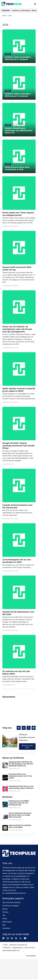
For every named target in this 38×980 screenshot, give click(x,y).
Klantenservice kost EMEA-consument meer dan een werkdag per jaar (19, 803)
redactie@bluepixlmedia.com (16, 893)
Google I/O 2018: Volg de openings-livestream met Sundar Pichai (18, 446)
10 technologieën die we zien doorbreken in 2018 (17, 561)
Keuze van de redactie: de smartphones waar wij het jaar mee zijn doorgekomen (17, 329)
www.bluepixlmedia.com (11, 950)
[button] (35, 4)
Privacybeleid (31, 956)
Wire (4, 925)
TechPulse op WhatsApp (21, 11)
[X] (29, 728)
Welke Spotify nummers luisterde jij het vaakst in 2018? (19, 390)
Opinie (5, 919)
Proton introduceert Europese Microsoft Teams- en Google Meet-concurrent (20, 815)
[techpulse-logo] (12, 4)
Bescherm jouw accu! (27, 746)
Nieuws (5, 909)
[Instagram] (24, 728)
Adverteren (6, 928)
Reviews (5, 912)
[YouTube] (34, 728)
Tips (4, 915)
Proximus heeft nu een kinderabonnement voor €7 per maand (20, 776)
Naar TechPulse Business (11, 902)
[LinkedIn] (12, 938)
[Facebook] (19, 728)
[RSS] (16, 938)
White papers (7, 922)
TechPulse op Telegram (11, 906)
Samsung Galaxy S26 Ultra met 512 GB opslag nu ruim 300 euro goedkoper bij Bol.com (21, 764)
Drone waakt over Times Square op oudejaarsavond (18, 214)
